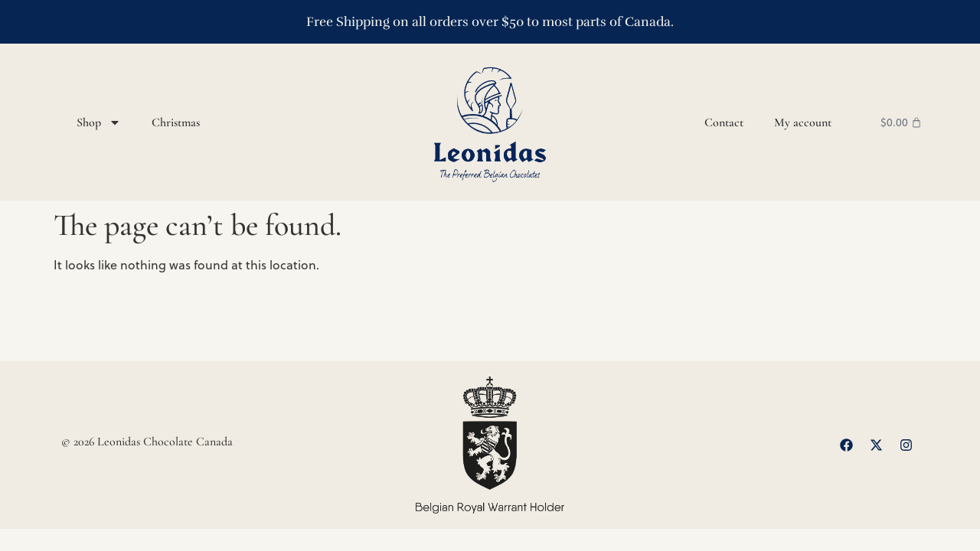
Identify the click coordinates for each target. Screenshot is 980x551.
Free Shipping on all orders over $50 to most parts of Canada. (490, 22)
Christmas (176, 122)
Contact (724, 122)
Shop (99, 122)
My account (803, 122)
